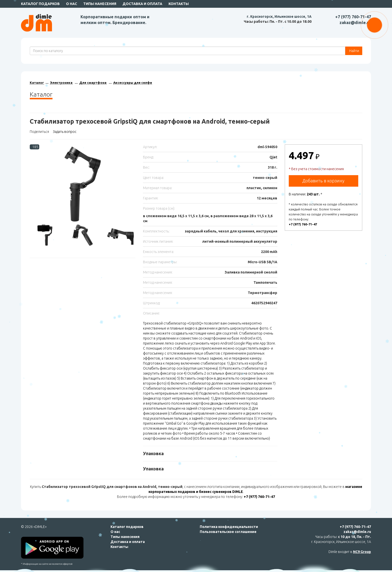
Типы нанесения (100, 4)
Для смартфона (93, 83)
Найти (354, 51)
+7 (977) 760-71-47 (353, 17)
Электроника (61, 83)
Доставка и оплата (142, 4)
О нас (71, 4)
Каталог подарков (40, 4)
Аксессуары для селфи (133, 83)
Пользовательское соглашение (228, 532)
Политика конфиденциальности (229, 527)
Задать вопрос (65, 132)
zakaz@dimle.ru (355, 23)
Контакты (179, 4)
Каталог (37, 83)
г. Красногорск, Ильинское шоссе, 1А (279, 17)
